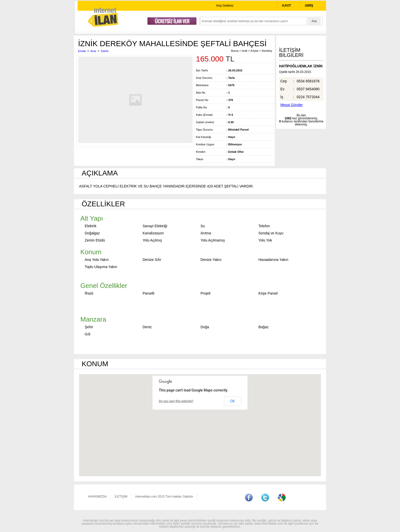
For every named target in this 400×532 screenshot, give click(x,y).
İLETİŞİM (121, 497)
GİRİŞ (309, 6)
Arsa (93, 51)
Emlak (82, 51)
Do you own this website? (176, 401)
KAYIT (287, 6)
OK (232, 401)
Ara (314, 21)
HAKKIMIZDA (97, 497)
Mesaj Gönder (292, 105)
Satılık (105, 51)
